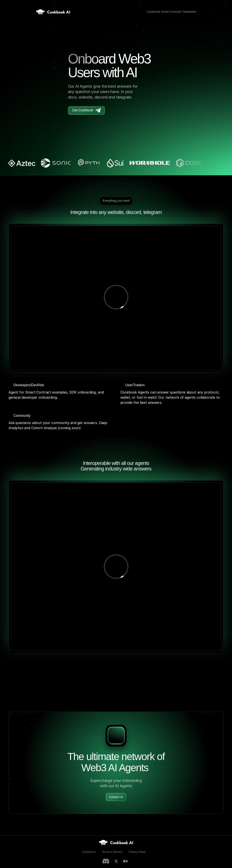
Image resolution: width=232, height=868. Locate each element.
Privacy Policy (137, 852)
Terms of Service (112, 852)
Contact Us (89, 852)
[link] (116, 842)
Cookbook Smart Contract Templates (171, 12)
